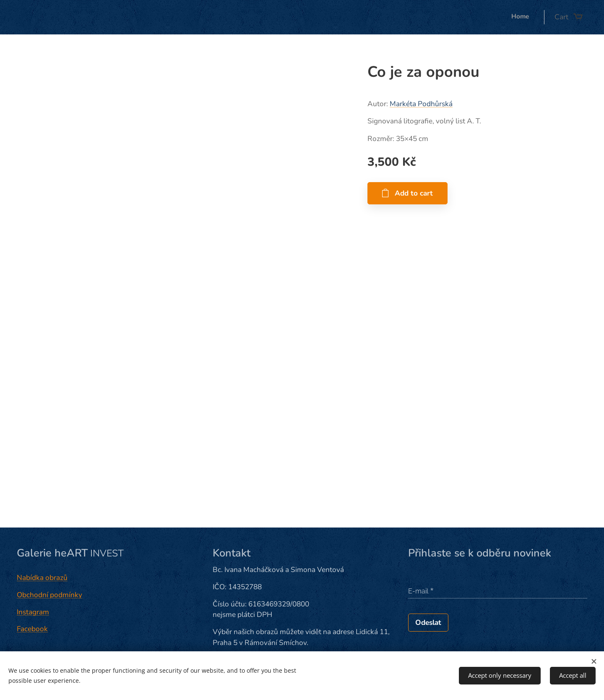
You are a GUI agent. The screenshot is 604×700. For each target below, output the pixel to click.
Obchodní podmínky (49, 595)
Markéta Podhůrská (421, 104)
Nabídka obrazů (42, 578)
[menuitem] (531, 17)
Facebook (32, 629)
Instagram (33, 612)
